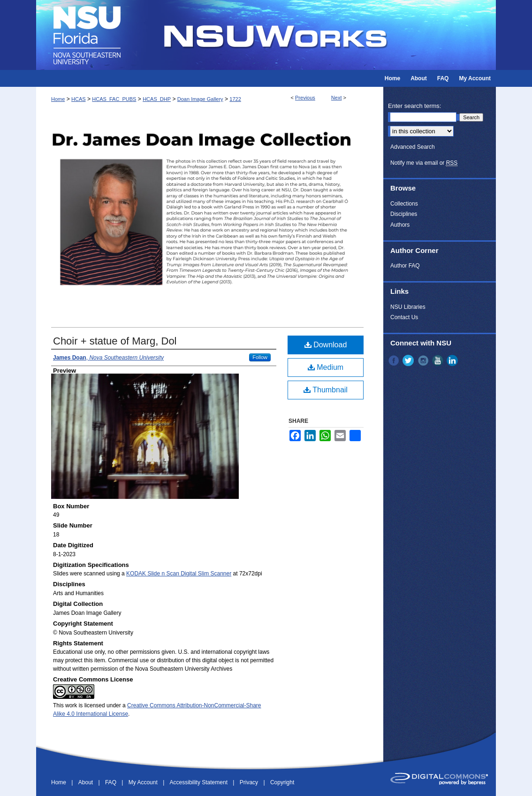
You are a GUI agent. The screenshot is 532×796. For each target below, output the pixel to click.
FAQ (111, 782)
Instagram (424, 360)
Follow (260, 357)
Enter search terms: (414, 106)
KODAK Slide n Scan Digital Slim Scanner (179, 574)
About (87, 782)
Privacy (250, 782)
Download (326, 345)
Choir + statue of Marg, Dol (115, 341)
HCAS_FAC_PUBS (114, 99)
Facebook (395, 360)
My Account (144, 782)
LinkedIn (453, 360)
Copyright (282, 782)
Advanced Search (413, 147)
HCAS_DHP (157, 99)
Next (337, 98)
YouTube (439, 360)
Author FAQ (405, 266)
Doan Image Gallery (200, 99)
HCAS (79, 99)
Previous (305, 98)
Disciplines (404, 214)
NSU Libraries (408, 307)
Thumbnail (326, 390)
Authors (400, 225)
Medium (326, 367)
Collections (404, 204)
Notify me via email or (424, 163)
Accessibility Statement (200, 782)
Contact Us (404, 317)
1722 (235, 99)
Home (58, 99)
